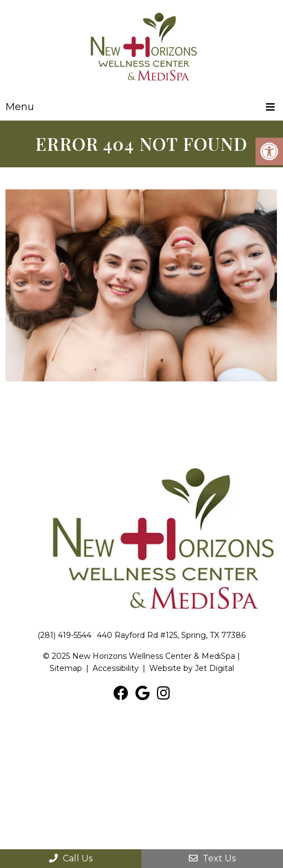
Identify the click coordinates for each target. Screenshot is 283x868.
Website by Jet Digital (192, 668)
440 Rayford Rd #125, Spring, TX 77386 (171, 635)
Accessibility (116, 668)
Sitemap (66, 668)
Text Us (212, 858)
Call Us (71, 858)
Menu (20, 107)
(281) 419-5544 (64, 635)
